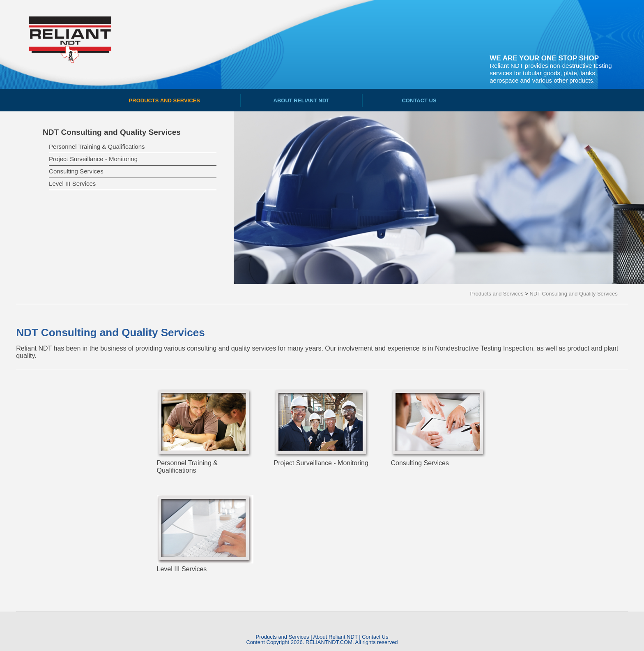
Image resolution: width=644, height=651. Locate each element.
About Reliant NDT (335, 637)
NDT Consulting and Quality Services (112, 132)
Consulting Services (76, 171)
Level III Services (72, 184)
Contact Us (375, 637)
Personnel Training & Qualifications (97, 147)
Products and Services (282, 637)
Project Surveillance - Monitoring (93, 159)
